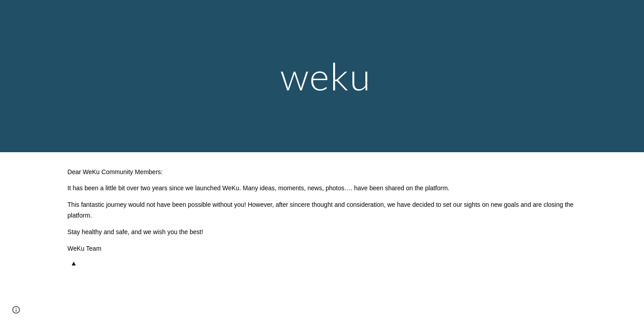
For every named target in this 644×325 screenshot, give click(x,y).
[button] (16, 310)
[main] (322, 76)
